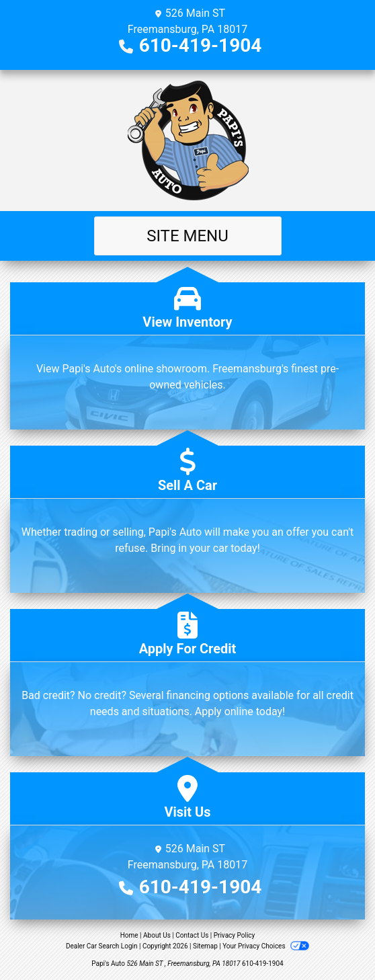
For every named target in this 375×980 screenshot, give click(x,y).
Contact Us (192, 935)
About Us (157, 935)
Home (129, 935)
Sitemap (205, 946)
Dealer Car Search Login (102, 946)
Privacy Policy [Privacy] (235, 935)
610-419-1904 (201, 45)
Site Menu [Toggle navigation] (187, 236)
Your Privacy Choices (266, 946)
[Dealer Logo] (188, 140)
